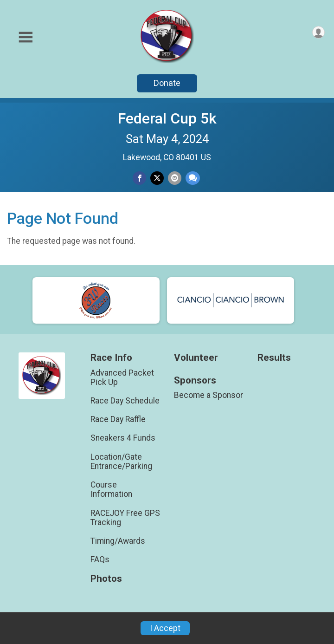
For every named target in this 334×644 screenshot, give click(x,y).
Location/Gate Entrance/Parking (121, 462)
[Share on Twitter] (157, 178)
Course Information (111, 489)
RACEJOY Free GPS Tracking (125, 518)
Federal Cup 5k (167, 118)
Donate (167, 83)
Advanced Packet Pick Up (122, 377)
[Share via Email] (175, 178)
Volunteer (196, 358)
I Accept (165, 628)
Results (274, 358)
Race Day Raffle (118, 419)
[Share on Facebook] (139, 178)
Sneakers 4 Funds (123, 438)
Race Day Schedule (125, 401)
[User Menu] (318, 32)
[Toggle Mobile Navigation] (26, 37)
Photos (106, 579)
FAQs (100, 559)
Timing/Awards (118, 541)
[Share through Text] (193, 178)
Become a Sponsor (209, 395)
